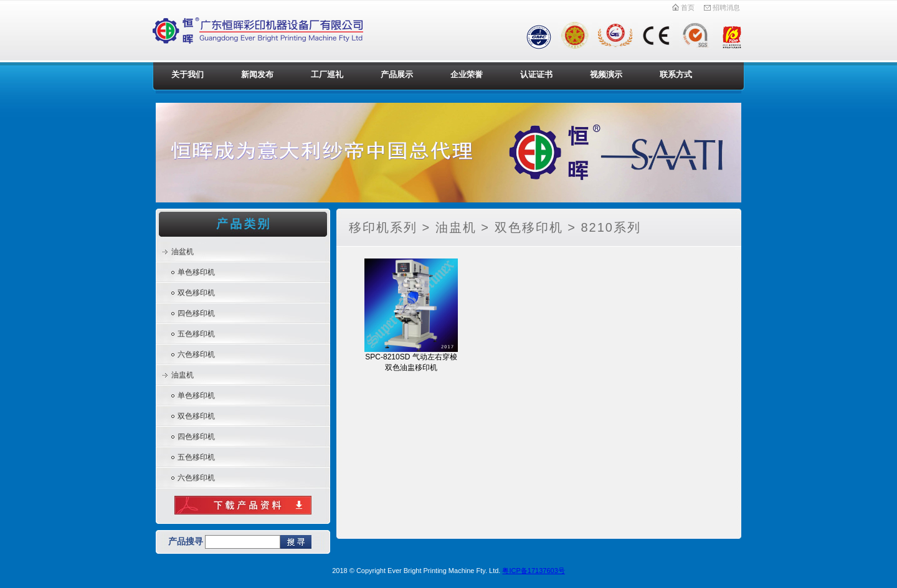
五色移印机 (196, 334)
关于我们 (187, 74)
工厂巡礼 (327, 74)
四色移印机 (196, 313)
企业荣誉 (467, 74)
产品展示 (397, 74)
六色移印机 (196, 354)
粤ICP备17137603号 (533, 571)
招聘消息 (722, 7)
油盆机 (183, 252)
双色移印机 (196, 293)
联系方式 (676, 74)
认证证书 (536, 74)
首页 (683, 7)
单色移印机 (196, 272)
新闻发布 (257, 74)
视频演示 (606, 74)
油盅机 (183, 375)
